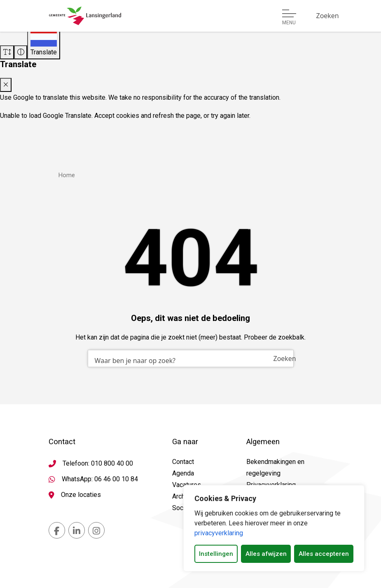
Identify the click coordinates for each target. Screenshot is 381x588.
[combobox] (191, 358)
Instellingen (216, 554)
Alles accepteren (324, 554)
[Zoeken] (328, 16)
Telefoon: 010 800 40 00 (98, 463)
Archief (182, 496)
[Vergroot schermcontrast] (21, 52)
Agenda (183, 473)
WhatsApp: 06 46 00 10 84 (100, 479)
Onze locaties (81, 495)
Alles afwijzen (266, 554)
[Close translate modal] (6, 85)
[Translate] (44, 42)
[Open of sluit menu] (289, 17)
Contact (183, 462)
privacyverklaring (219, 533)
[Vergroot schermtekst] (7, 52)
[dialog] (274, 528)
